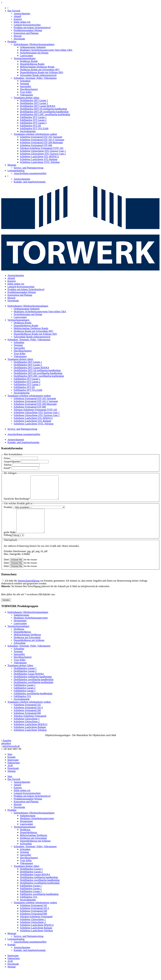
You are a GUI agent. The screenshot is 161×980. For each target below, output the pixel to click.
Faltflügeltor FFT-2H (30, 126)
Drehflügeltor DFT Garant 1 (34, 100)
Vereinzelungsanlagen (25, 58)
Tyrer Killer (26, 92)
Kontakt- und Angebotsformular (30, 182)
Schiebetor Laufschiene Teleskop (30, 739)
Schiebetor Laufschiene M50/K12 (31, 734)
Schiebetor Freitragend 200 (27, 720)
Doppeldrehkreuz (22, 641)
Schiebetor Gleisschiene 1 (27, 728)
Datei (6, 569)
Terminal (24, 84)
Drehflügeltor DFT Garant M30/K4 (38, 106)
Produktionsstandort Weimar (28, 30)
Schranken (25, 81)
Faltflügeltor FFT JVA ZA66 (34, 128)
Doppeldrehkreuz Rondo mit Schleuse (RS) (42, 72)
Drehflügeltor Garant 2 (25, 680)
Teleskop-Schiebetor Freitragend (30, 725)
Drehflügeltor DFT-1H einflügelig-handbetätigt (43, 109)
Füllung (8, 544)
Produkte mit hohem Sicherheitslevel (32, 27)
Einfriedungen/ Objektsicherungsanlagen (34, 44)
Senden (6, 609)
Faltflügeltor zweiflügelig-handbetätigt (33, 703)
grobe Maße (10, 542)
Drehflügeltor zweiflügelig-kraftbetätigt (34, 692)
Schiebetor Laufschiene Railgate (30, 736)
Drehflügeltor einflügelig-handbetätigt (33, 686)
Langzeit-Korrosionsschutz (27, 25)
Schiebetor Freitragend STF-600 (36, 145)
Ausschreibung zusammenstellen (30, 173)
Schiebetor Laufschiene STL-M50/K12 (39, 156)
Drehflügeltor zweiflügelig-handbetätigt (34, 689)
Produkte (12, 42)
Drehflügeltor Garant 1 (25, 678)
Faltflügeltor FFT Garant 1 (33, 117)
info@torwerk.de (10, 755)
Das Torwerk (14, 11)
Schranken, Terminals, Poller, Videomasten (35, 78)
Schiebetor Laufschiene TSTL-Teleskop (40, 162)
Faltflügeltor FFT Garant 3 (33, 123)
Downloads (19, 39)
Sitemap (12, 780)
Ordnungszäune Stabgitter (33, 47)
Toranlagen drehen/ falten (26, 98)
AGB (10, 775)
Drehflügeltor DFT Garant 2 (34, 103)
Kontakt (12, 766)
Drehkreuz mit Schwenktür (27, 647)
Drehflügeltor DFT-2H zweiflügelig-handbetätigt (44, 112)
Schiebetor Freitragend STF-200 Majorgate (41, 142)
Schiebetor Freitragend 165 (27, 714)
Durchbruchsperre (29, 89)
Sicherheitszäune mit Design (34, 53)
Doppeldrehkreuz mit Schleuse (29, 650)
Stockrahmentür (28, 131)
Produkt (8, 512)
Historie (18, 36)
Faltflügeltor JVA (22, 706)
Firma (7, 458)
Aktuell (17, 16)
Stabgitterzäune (21, 624)
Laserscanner (26, 56)
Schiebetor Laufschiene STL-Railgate (39, 159)
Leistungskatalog (16, 170)
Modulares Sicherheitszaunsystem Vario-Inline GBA (46, 50)
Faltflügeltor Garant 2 (25, 697)
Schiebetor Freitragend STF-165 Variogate (41, 137)
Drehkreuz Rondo (29, 61)
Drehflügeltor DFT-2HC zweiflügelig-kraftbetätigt (45, 114)
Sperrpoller (26, 86)
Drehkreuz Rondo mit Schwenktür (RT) (40, 70)
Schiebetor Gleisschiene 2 (27, 731)
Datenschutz (14, 772)
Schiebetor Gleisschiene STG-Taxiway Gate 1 (43, 151)
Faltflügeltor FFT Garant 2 (33, 120)
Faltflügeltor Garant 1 (25, 694)
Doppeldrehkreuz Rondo (32, 64)
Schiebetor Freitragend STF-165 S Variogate (42, 140)
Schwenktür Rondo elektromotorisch (38, 75)
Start (10, 764)
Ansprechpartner (22, 13)
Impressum (13, 769)
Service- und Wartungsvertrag (29, 168)
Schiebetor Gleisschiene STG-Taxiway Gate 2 (43, 154)
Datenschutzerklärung (29, 590)
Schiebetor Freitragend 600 (27, 722)
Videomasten (26, 95)
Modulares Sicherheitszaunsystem (31, 627)
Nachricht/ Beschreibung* (17, 503)
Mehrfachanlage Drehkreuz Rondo (37, 67)
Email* (7, 468)
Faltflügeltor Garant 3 (25, 700)
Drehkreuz (19, 638)
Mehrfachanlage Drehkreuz (27, 644)
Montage (12, 165)
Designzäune (20, 630)
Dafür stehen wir (22, 22)
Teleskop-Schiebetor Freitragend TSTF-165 (42, 148)
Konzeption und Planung (26, 33)
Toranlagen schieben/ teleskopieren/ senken (35, 134)
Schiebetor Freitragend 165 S (28, 717)
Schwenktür (20, 652)
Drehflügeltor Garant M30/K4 (29, 683)
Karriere (18, 19)
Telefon (8, 465)
